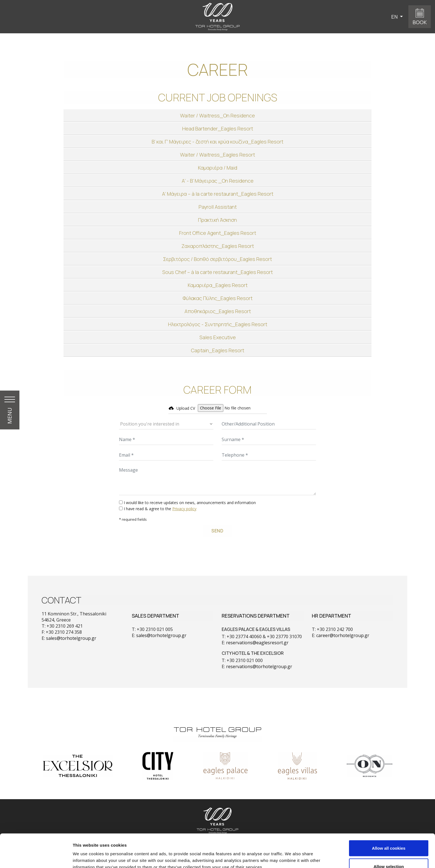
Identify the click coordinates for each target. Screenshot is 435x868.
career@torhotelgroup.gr (343, 635)
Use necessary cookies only (389, 853)
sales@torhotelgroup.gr (71, 638)
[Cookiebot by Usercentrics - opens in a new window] (36, 857)
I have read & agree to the (160, 509)
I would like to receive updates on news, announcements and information (190, 503)
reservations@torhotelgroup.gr (259, 666)
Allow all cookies (389, 817)
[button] (217, 115)
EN (395, 17)
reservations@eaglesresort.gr (257, 643)
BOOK (420, 22)
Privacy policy (184, 509)
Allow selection (389, 835)
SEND (217, 531)
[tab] (217, 115)
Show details (291, 854)
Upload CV (186, 408)
